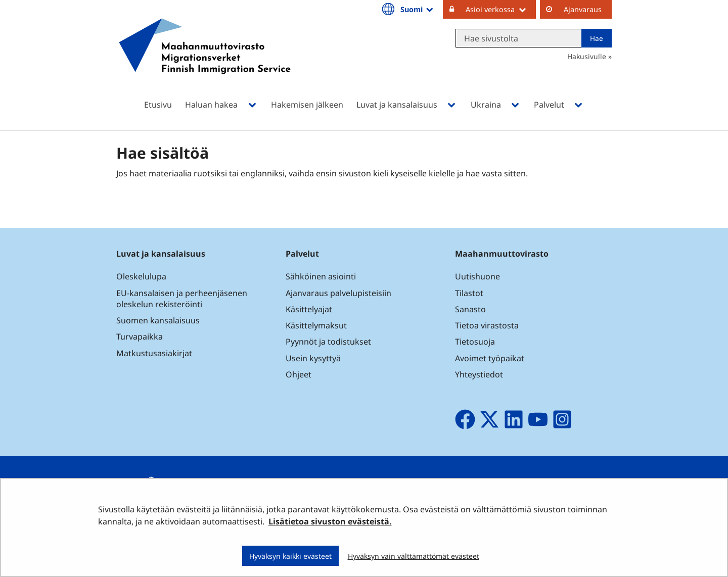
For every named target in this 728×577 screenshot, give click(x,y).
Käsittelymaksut (316, 325)
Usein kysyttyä (314, 358)
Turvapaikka (140, 336)
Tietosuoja (475, 342)
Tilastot (469, 293)
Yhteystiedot (479, 374)
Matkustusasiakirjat (154, 353)
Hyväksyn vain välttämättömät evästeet (414, 556)
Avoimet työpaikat (490, 358)
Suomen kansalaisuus (158, 320)
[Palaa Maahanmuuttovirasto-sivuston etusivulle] (205, 59)
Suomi (418, 9)
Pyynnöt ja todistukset (328, 342)
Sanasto (470, 309)
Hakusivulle (587, 56)
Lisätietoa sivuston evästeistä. (330, 521)
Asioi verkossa (501, 9)
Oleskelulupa (141, 276)
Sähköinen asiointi (321, 276)
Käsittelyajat (309, 309)
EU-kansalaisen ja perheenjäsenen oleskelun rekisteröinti (182, 299)
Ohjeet (299, 374)
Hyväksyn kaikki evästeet (290, 556)
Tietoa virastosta (487, 325)
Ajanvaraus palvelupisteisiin (338, 293)
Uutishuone (477, 276)
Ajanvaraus (583, 9)
